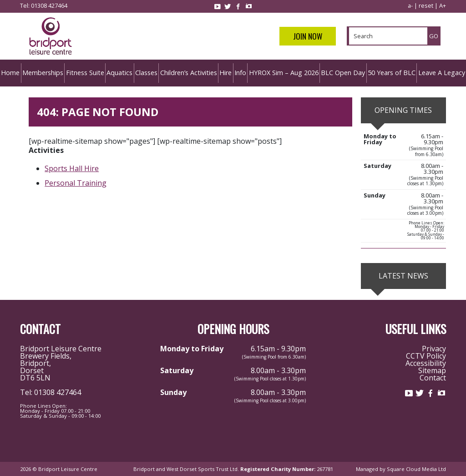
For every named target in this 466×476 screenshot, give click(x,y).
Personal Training (76, 183)
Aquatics (119, 73)
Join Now (308, 36)
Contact (433, 378)
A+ (443, 5)
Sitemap (432, 370)
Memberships (43, 73)
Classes (146, 73)
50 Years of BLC (392, 73)
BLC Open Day (343, 73)
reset (426, 5)
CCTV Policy (426, 356)
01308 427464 (49, 5)
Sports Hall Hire (72, 168)
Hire (225, 73)
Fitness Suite (85, 73)
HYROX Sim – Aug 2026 (284, 73)
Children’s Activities (189, 73)
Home (10, 73)
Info (240, 73)
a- (410, 5)
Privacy (434, 349)
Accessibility (426, 363)
